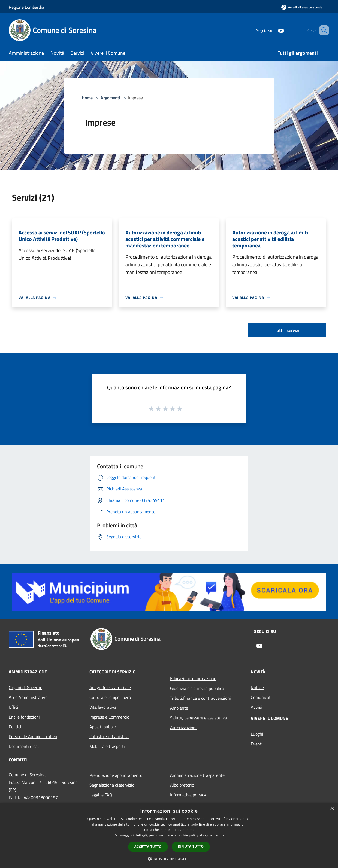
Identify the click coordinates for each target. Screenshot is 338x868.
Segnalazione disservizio (112, 785)
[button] (169, 859)
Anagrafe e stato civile (110, 687)
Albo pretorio (182, 785)
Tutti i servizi (287, 330)
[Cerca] (323, 30)
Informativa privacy (188, 795)
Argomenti (110, 98)
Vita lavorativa (103, 707)
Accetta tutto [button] (148, 847)
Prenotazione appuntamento (116, 775)
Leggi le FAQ (101, 795)
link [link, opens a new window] (221, 835)
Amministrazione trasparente (197, 775)
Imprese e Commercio (109, 717)
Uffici (13, 707)
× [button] (332, 809)
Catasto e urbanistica (109, 736)
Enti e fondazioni (24, 717)
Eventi (257, 744)
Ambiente (179, 708)
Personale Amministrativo (33, 736)
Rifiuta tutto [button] (191, 846)
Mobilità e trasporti (107, 746)
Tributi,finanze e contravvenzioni (200, 698)
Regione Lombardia (26, 7)
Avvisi (256, 707)
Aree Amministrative (28, 697)
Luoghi (257, 734)
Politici (15, 727)
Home (87, 98)
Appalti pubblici (104, 727)
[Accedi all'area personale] (302, 7)
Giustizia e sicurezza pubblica (197, 688)
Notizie (257, 687)
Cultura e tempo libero (110, 697)
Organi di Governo (25, 687)
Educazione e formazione (193, 678)
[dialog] (169, 835)
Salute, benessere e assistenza (198, 718)
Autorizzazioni (183, 728)
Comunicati (261, 697)
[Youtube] (274, 30)
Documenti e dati (25, 746)
